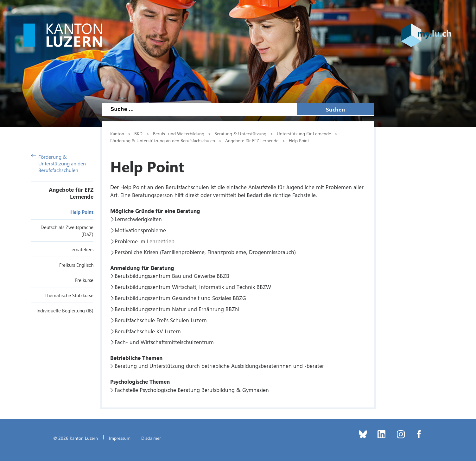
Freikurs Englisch (76, 265)
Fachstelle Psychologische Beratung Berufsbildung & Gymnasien (192, 390)
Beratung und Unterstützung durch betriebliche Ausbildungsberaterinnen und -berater (219, 366)
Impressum (120, 438)
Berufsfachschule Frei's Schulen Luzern (161, 320)
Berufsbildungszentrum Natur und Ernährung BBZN (177, 309)
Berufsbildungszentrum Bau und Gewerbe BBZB (172, 276)
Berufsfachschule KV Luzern (148, 331)
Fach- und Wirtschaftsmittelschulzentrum (164, 342)
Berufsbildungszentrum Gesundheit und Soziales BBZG (180, 298)
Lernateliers (81, 249)
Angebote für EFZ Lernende (71, 193)
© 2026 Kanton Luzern (76, 438)
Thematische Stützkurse (69, 295)
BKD (138, 133)
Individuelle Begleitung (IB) (65, 311)
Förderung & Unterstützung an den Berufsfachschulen (59, 163)
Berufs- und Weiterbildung (179, 133)
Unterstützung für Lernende (304, 133)
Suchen (335, 109)
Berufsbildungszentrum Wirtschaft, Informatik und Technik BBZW (193, 287)
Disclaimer (151, 438)
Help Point (82, 212)
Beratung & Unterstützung (240, 133)
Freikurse (84, 280)
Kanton (117, 133)
